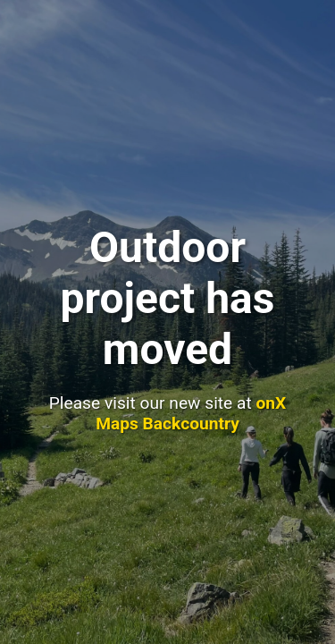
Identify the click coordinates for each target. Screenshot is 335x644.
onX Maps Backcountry (191, 413)
